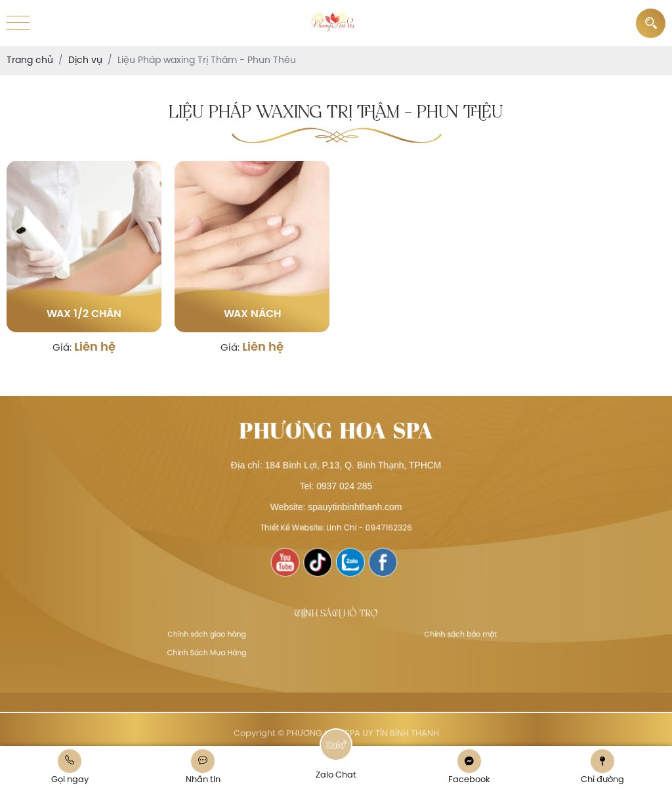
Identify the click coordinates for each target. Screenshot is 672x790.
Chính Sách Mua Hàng (226, 649)
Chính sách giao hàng (226, 634)
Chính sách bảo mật (442, 634)
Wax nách (252, 314)
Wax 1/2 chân (84, 314)
